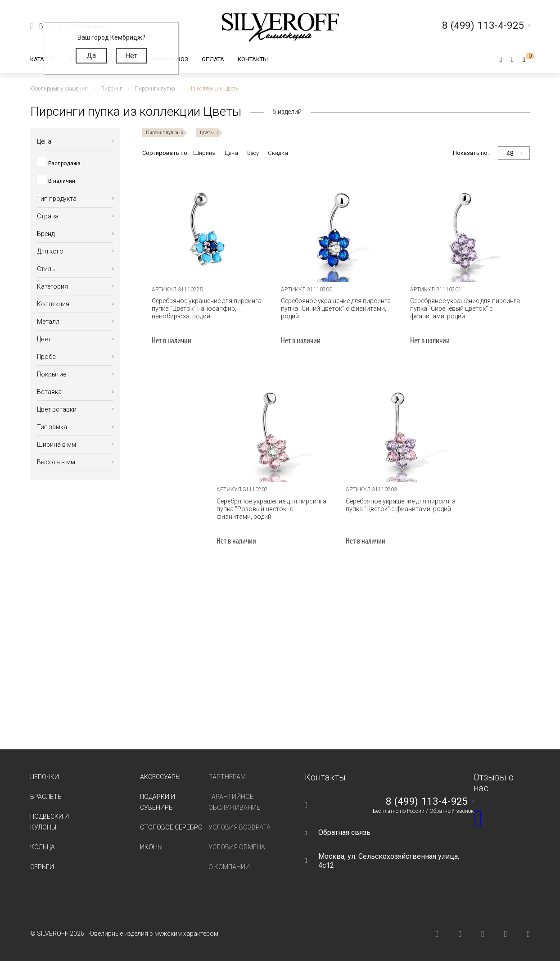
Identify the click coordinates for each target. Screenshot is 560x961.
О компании (229, 867)
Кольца (43, 847)
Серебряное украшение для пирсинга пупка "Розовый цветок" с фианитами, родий (271, 509)
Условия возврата (239, 827)
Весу (253, 153)
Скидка (278, 153)
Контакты (253, 59)
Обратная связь (344, 832)
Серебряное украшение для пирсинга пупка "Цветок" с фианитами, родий (401, 505)
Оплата (213, 59)
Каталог (43, 59)
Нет (131, 56)
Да (91, 56)
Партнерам (227, 777)
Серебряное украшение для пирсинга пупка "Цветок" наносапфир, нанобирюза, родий (207, 308)
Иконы (151, 847)
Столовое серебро (171, 827)
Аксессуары (160, 777)
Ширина (204, 153)
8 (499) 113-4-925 (427, 802)
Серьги (42, 867)
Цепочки (45, 777)
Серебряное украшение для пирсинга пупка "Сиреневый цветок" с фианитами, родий (465, 308)
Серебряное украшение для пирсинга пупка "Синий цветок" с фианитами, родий (336, 308)
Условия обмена (237, 847)
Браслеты (46, 797)
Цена (231, 153)
